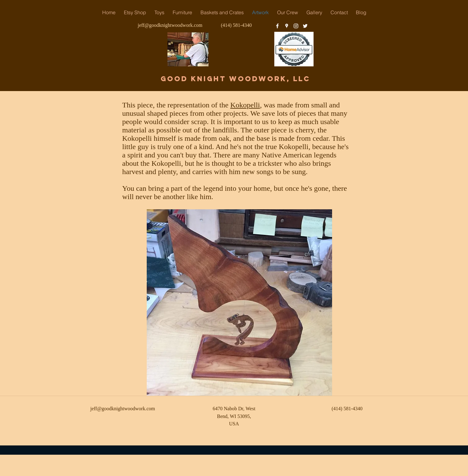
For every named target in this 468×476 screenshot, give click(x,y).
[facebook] (277, 26)
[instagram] (296, 26)
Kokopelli (245, 105)
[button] (183, 12)
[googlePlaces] (287, 26)
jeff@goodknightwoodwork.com (170, 25)
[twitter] (305, 26)
